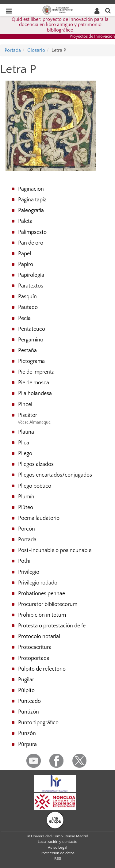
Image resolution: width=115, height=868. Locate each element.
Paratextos (31, 286)
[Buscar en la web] (108, 10)
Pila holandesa (35, 394)
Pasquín (27, 297)
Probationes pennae (42, 594)
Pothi (24, 561)
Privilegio (29, 572)
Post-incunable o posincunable (55, 550)
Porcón (27, 529)
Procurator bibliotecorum (48, 604)
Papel (25, 254)
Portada (13, 50)
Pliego (25, 454)
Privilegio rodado (38, 583)
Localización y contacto (57, 842)
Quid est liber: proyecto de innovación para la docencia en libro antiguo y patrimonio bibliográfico (60, 25)
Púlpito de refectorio (42, 669)
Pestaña (27, 351)
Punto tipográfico (38, 723)
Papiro (26, 265)
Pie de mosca (34, 383)
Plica (24, 443)
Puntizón (29, 712)
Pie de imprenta (36, 372)
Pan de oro (31, 243)
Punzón (27, 733)
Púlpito (26, 691)
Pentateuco (32, 329)
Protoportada (34, 658)
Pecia (24, 318)
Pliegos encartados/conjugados (55, 475)
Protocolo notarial (39, 637)
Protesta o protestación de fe (52, 626)
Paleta (25, 221)
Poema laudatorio (39, 518)
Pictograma (31, 361)
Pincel (25, 405)
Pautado (28, 307)
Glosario (36, 50)
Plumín (26, 497)
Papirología (31, 275)
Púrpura (27, 744)
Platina (26, 432)
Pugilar (26, 680)
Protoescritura (35, 647)
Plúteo (26, 508)
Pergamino (31, 340)
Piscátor (28, 415)
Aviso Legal (57, 847)
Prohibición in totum (42, 615)
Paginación (31, 189)
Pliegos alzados (36, 464)
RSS (58, 858)
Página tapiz (32, 200)
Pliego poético (35, 486)
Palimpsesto (32, 232)
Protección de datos (57, 853)
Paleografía (31, 211)
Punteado (29, 701)
